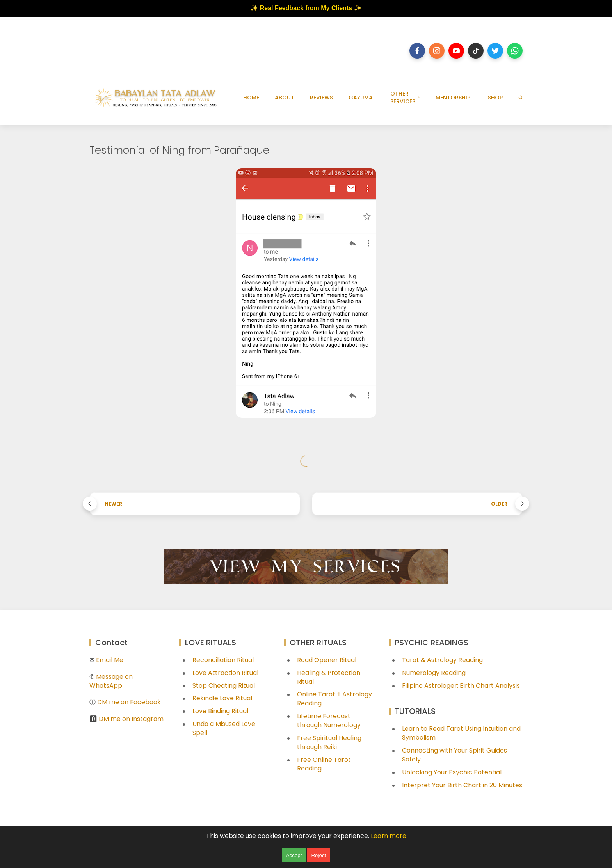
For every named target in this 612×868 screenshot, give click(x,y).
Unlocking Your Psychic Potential (452, 772)
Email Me (110, 660)
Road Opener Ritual (327, 660)
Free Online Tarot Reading (324, 764)
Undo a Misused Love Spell (224, 728)
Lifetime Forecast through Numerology (329, 721)
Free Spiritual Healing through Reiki (329, 742)
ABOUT (285, 98)
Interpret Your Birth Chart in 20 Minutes (462, 785)
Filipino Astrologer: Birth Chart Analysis (461, 686)
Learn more (389, 836)
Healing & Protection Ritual (329, 677)
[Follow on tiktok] (476, 51)
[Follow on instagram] (437, 51)
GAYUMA (361, 98)
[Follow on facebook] (417, 51)
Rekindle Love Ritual (222, 698)
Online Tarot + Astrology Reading (334, 699)
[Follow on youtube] (456, 51)
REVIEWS (321, 98)
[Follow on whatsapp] (515, 51)
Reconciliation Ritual (223, 660)
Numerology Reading (434, 673)
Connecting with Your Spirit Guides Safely (455, 755)
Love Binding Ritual (220, 711)
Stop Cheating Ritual (224, 686)
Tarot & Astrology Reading (442, 660)
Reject (318, 855)
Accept (294, 855)
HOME (251, 98)
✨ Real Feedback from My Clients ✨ (306, 8)
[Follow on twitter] (495, 51)
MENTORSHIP (453, 98)
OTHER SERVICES (405, 98)
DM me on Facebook (129, 702)
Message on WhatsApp (111, 681)
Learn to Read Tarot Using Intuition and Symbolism (461, 733)
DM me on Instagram (131, 719)
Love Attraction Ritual (225, 673)
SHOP (495, 98)
